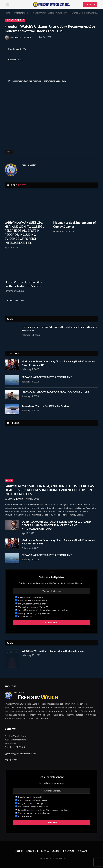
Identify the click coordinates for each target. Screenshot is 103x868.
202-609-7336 (11, 760)
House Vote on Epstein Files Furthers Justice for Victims (23, 284)
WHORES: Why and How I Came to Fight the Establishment (53, 651)
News (9, 480)
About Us (32, 851)
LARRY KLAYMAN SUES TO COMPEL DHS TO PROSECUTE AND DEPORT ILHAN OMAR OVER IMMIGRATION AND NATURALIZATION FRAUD (56, 525)
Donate (83, 851)
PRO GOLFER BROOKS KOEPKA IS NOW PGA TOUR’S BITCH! (55, 392)
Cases (56, 851)
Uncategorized (15, 20)
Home (19, 851)
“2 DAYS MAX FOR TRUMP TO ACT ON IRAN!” (47, 377)
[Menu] (8, 4)
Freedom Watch (22, 37)
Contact (69, 851)
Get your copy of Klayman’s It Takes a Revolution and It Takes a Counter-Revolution (60, 329)
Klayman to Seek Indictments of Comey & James (75, 225)
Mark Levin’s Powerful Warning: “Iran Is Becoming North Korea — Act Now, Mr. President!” (58, 363)
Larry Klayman (15, 499)
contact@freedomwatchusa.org (22, 754)
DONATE (90, 4)
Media (45, 851)
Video (9, 152)
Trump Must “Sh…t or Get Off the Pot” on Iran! (46, 406)
